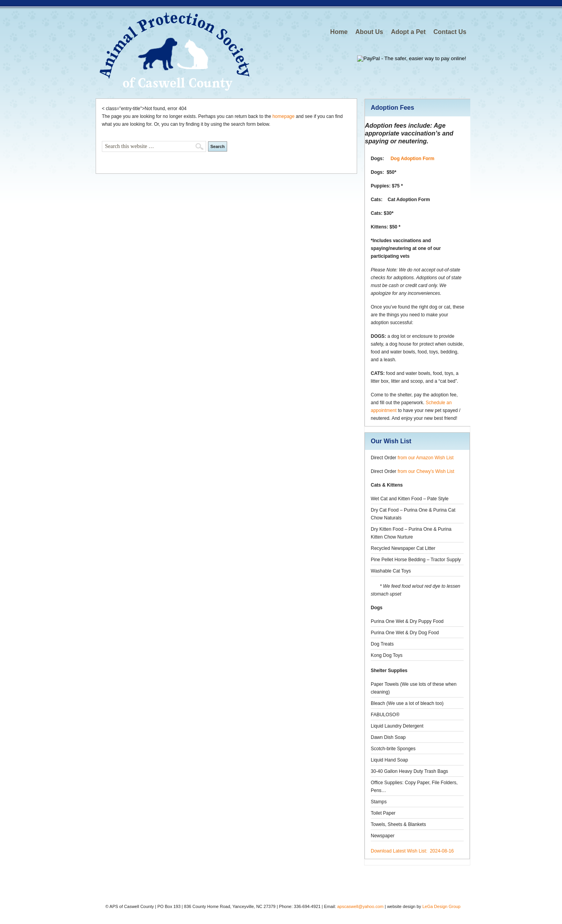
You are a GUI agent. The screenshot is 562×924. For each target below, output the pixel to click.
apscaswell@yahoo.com (360, 906)
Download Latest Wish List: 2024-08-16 (412, 851)
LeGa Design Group (441, 906)
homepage (284, 116)
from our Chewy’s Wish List (426, 471)
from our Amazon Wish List (426, 458)
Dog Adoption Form (413, 159)
